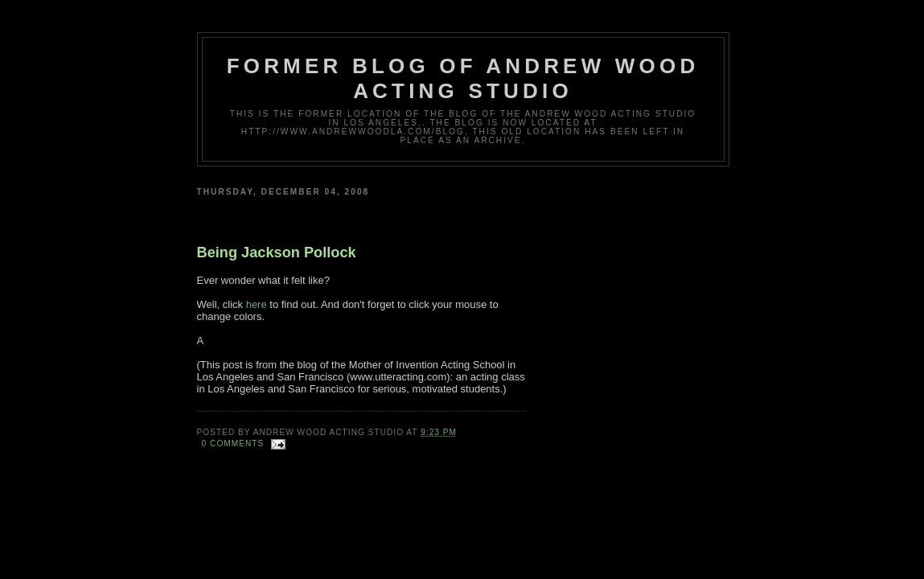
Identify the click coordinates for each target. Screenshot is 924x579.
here (257, 304)
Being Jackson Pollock (277, 253)
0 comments (233, 443)
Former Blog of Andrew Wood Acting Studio (463, 78)
